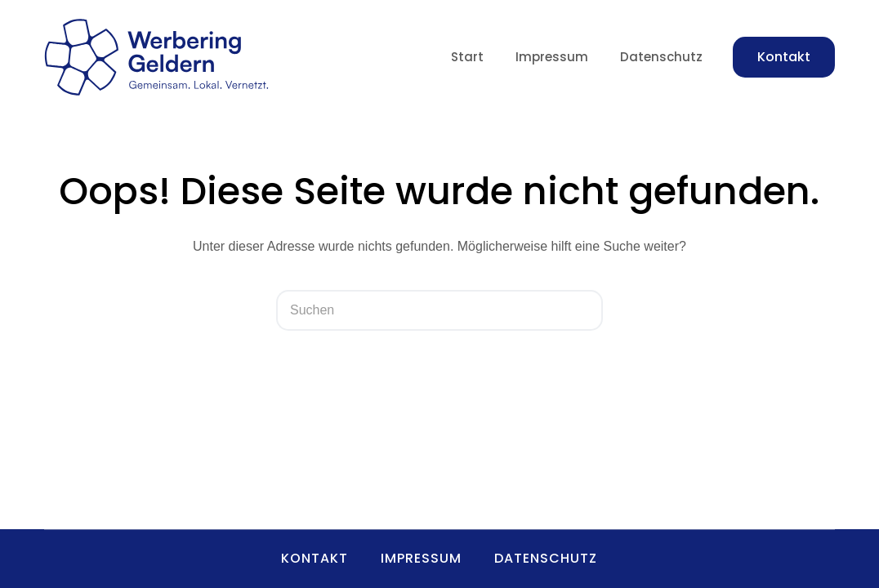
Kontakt (784, 57)
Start (467, 57)
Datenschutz (661, 57)
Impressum (552, 57)
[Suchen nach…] (419, 310)
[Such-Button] (582, 310)
